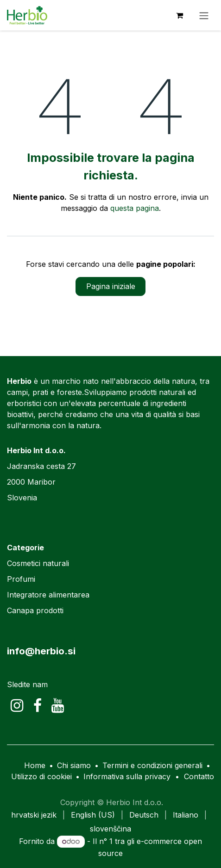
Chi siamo (74, 765)
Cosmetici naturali (38, 563)
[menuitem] (34, 815)
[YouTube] (58, 706)
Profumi (21, 579)
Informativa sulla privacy (127, 776)
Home (35, 765)
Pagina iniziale (111, 286)
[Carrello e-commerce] (179, 15)
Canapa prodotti (35, 610)
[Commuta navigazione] (204, 15)
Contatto (199, 776)
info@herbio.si (41, 651)
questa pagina (135, 208)
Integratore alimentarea (48, 595)
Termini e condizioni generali (152, 765)
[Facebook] (38, 706)
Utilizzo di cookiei (41, 776)
